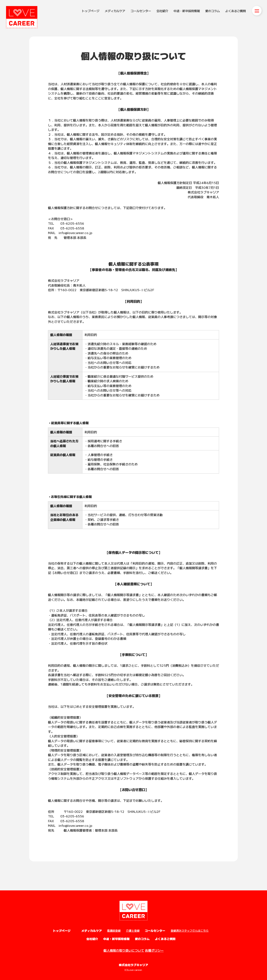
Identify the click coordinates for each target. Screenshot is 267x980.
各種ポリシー (154, 950)
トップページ (91, 11)
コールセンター (141, 11)
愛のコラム (213, 11)
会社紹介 (162, 11)
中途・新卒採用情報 (187, 11)
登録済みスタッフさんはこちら (190, 930)
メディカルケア (115, 11)
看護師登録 (114, 930)
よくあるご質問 (236, 11)
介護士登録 (133, 930)
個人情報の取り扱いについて (124, 950)
